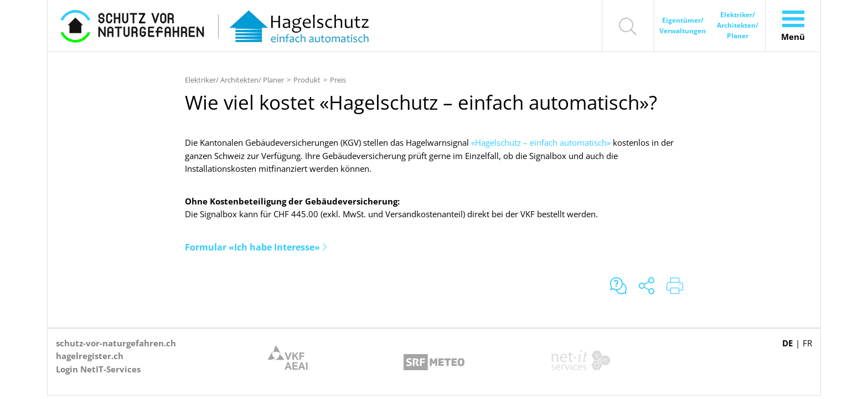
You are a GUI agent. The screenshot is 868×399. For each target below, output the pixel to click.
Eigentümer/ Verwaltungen (683, 25)
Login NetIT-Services (98, 369)
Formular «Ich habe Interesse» (252, 247)
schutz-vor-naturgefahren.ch (116, 343)
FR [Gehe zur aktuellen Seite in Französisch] (807, 343)
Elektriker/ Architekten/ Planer (738, 25)
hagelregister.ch (90, 356)
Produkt (307, 80)
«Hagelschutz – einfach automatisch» (541, 142)
